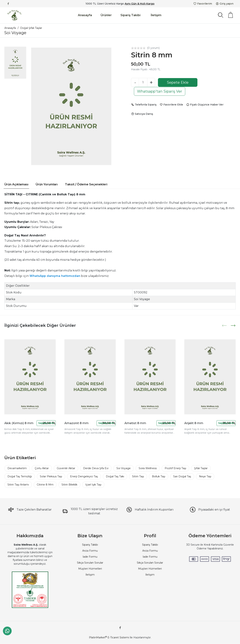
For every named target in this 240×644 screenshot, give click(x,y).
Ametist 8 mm (135, 423)
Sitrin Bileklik (69, 485)
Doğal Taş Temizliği (20, 476)
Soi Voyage (124, 468)
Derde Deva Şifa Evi (96, 468)
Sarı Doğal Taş (182, 476)
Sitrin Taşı (138, 476)
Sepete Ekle (178, 82)
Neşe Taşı (205, 476)
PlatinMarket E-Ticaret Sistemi (109, 637)
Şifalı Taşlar (201, 468)
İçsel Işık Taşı (93, 485)
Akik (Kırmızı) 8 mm (19, 423)
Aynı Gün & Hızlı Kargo (140, 4)
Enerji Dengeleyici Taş (84, 476)
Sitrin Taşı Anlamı (18, 485)
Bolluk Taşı (159, 476)
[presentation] (225, 326)
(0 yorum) (153, 48)
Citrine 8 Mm (45, 485)
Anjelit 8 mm (194, 423)
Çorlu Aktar (42, 468)
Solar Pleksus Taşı (51, 476)
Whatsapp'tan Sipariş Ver (160, 91)
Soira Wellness (148, 468)
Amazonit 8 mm (77, 423)
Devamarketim (17, 468)
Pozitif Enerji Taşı (175, 468)
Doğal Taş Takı (115, 476)
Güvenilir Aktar (66, 468)
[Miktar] (143, 82)
